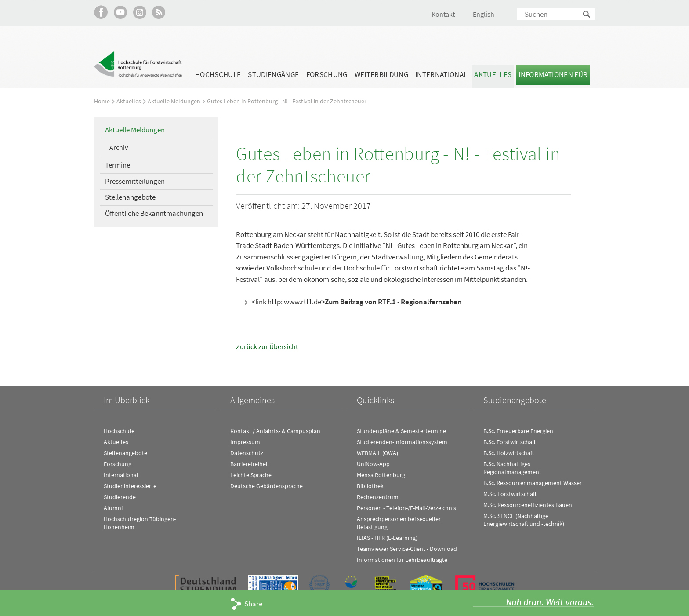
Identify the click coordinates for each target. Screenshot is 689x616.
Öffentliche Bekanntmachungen (154, 213)
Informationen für (553, 74)
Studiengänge (273, 74)
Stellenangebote (130, 197)
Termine (118, 165)
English (484, 14)
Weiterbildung (381, 74)
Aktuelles (493, 74)
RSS (159, 12)
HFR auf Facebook (101, 12)
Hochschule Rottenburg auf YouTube (120, 12)
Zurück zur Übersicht (268, 346)
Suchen (587, 15)
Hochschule (218, 74)
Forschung (327, 74)
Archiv (119, 147)
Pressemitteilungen (135, 181)
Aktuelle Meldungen (175, 101)
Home (102, 101)
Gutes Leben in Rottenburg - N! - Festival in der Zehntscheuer (290, 101)
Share (253, 604)
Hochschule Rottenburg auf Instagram (140, 12)
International (441, 74)
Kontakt (443, 14)
